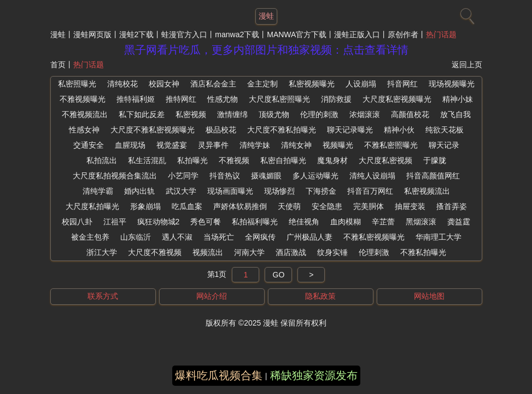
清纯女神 (296, 145)
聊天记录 (444, 145)
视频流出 (208, 252)
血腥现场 (130, 145)
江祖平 (115, 222)
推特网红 (181, 99)
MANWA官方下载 (297, 34)
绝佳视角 (304, 222)
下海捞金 (321, 191)
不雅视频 (234, 160)
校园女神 (164, 84)
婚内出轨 (139, 191)
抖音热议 (225, 176)
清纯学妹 (255, 145)
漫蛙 (58, 34)
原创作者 (403, 34)
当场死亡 (219, 237)
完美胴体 (369, 206)
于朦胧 (435, 160)
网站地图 (429, 296)
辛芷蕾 (383, 222)
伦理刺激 (374, 252)
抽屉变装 (410, 206)
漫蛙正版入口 (357, 34)
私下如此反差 (142, 114)
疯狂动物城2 (159, 222)
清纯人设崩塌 (372, 176)
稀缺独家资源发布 (314, 375)
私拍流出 (102, 160)
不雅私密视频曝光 (374, 237)
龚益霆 (459, 222)
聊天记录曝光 (350, 130)
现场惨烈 (279, 191)
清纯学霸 (98, 191)
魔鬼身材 (332, 160)
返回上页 (467, 65)
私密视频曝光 (312, 84)
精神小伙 (399, 130)
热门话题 (441, 34)
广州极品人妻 (309, 237)
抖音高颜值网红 (433, 176)
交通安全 (89, 145)
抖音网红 (402, 84)
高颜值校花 (410, 114)
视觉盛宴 (172, 145)
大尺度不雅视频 (155, 252)
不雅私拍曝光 (423, 252)
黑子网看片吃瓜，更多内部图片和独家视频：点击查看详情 (266, 50)
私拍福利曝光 (255, 222)
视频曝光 (338, 145)
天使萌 (289, 206)
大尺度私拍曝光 (92, 206)
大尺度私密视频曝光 (397, 99)
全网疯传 (260, 237)
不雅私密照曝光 (391, 145)
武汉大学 (181, 191)
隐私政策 (320, 296)
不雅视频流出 (85, 114)
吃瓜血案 (187, 206)
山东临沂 (136, 237)
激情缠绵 (232, 114)
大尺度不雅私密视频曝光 (153, 130)
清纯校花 (122, 84)
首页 (58, 65)
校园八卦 (77, 222)
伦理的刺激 (319, 114)
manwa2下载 (237, 34)
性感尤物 (223, 99)
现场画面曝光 (230, 191)
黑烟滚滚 (421, 222)
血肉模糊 (346, 222)
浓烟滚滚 (365, 114)
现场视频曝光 (452, 84)
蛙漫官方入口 (184, 34)
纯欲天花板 (445, 130)
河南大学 (249, 252)
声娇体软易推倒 (240, 206)
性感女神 (84, 130)
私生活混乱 (147, 160)
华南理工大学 (439, 237)
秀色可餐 (206, 222)
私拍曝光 (192, 160)
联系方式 (103, 296)
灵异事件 (213, 145)
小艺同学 (183, 176)
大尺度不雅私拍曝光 (282, 130)
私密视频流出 (427, 191)
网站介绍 (212, 296)
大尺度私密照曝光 (279, 99)
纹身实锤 (332, 252)
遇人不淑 (177, 237)
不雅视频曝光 (83, 99)
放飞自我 (455, 114)
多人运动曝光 (315, 176)
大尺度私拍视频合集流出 (115, 176)
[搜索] (466, 14)
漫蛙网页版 (92, 34)
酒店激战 (291, 252)
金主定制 (262, 84)
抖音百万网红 (370, 191)
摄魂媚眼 (266, 176)
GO (279, 275)
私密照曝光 (77, 84)
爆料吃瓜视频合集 (219, 375)
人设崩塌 (361, 84)
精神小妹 (458, 99)
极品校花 (221, 130)
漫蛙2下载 (137, 34)
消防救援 (336, 99)
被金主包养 (90, 237)
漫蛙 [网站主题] (266, 16)
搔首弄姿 (452, 206)
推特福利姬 (136, 99)
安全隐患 (327, 206)
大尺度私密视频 (385, 160)
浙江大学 (102, 252)
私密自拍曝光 (283, 160)
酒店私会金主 (213, 84)
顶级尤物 (274, 114)
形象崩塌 (145, 206)
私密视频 (191, 114)
